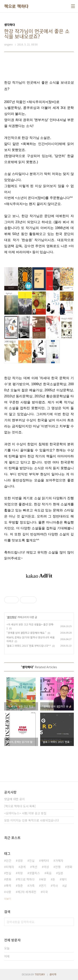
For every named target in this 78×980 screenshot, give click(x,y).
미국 (45, 892)
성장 (20, 860)
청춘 (20, 886)
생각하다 (12, 617)
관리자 (53, 974)
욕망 (43, 879)
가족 (32, 886)
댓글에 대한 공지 (14, 799)
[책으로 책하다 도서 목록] (20, 806)
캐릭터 (45, 860)
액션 (35, 867)
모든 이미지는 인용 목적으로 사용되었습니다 (32, 820)
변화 (9, 879)
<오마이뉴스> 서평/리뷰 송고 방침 (25, 813)
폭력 (9, 886)
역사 (55, 886)
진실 (32, 860)
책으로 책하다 (16, 6)
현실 (9, 873)
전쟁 (58, 867)
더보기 (8, 899)
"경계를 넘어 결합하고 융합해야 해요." (26, 633)
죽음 (49, 873)
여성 (46, 867)
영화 (69, 867)
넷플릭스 (35, 873)
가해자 (59, 860)
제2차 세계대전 (27, 892)
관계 (23, 867)
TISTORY (40, 974)
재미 (64, 879)
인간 (9, 860)
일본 (61, 873)
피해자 (10, 867)
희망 (20, 873)
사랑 (9, 892)
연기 (43, 886)
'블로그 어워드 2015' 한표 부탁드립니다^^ (29, 646)
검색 (70, 922)
